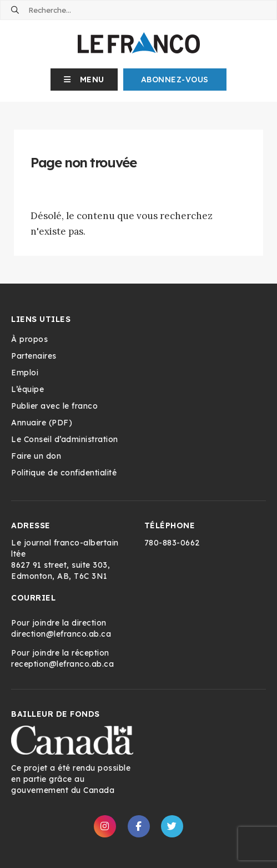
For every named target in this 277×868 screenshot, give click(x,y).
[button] (84, 80)
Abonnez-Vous (175, 80)
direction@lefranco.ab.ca (61, 634)
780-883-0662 (172, 543)
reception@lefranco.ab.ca (62, 664)
